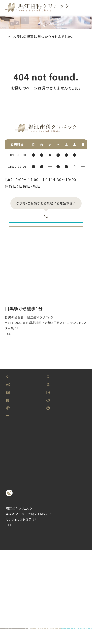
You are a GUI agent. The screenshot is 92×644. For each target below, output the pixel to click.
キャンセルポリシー (18, 477)
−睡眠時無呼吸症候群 (33, 540)
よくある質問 (60, 473)
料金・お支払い (62, 450)
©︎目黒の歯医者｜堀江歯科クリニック (46, 620)
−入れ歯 (64, 525)
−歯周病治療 (25, 510)
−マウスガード (69, 540)
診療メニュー (20, 492)
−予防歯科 (23, 502)
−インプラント (25, 517)
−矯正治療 (23, 532)
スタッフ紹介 (60, 438)
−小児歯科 (66, 532)
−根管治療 (66, 547)
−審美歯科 (66, 510)
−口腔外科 (23, 525)
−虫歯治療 (66, 502)
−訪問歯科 (23, 547)
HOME (15, 426)
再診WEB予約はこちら (46, 254)
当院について (20, 438)
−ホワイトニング (71, 517)
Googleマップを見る (43, 397)
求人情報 (57, 461)
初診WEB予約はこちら (46, 236)
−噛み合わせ (25, 555)
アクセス (16, 461)
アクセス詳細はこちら (46, 383)
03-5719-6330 (46, 219)
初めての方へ (61, 426)
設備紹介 (17, 450)
